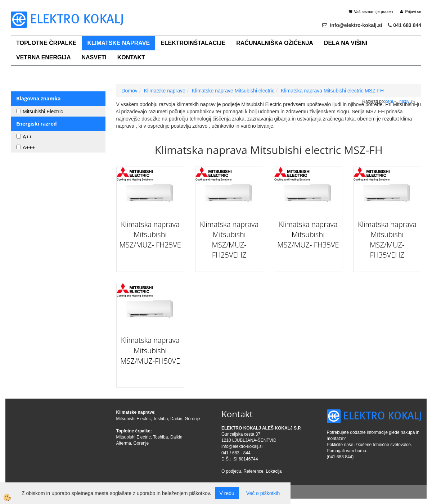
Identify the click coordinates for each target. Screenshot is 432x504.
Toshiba (160, 419)
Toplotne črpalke (46, 43)
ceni (391, 101)
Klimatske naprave (118, 43)
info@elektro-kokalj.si (242, 446)
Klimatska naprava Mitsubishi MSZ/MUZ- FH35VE (308, 235)
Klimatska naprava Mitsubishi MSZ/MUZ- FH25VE (150, 235)
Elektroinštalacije (193, 43)
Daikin (176, 419)
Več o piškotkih (263, 493)
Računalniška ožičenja (275, 43)
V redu (227, 493)
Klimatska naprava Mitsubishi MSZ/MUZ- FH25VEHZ (229, 240)
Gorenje (192, 419)
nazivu (408, 101)
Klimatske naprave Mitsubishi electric (233, 91)
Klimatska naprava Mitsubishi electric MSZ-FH (332, 91)
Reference (253, 471)
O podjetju (231, 471)
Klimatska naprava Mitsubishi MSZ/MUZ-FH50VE (150, 350)
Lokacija (274, 471)
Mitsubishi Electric (134, 419)
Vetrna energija (43, 57)
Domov (130, 91)
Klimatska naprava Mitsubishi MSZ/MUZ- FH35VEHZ (387, 240)
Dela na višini (346, 43)
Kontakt (131, 57)
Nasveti (94, 57)
